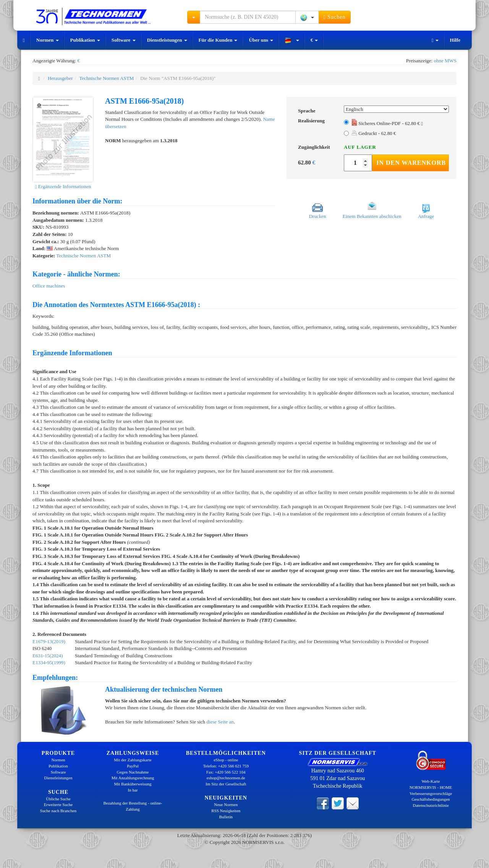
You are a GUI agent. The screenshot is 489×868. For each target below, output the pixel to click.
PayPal (133, 766)
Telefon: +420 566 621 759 (226, 766)
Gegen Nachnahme (133, 772)
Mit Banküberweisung (133, 784)
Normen (48, 40)
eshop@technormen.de (226, 778)
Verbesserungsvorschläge (431, 793)
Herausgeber (60, 78)
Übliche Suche (58, 799)
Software (124, 40)
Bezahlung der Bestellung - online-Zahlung (133, 806)
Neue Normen (226, 805)
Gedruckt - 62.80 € (374, 133)
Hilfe (455, 40)
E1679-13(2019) (49, 641)
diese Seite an (220, 722)
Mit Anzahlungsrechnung (133, 778)
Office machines (49, 286)
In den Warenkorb (411, 163)
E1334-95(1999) (49, 662)
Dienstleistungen (167, 40)
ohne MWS (445, 61)
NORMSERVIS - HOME (431, 787)
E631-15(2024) (48, 656)
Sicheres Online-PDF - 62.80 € (387, 123)
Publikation (85, 40)
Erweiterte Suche (58, 805)
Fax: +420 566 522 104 (226, 772)
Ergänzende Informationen (63, 186)
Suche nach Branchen (58, 811)
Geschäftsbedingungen (431, 799)
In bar (133, 790)
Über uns (261, 40)
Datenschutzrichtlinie (431, 805)
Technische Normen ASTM (106, 78)
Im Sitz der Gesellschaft (226, 784)
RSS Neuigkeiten (226, 811)
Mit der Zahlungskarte (133, 760)
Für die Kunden (218, 40)
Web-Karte (431, 781)
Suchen (335, 17)
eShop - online (226, 760)
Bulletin (226, 817)
